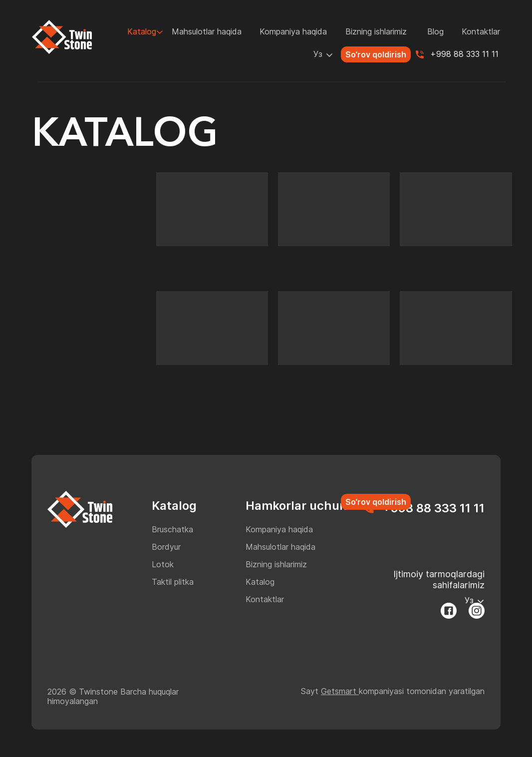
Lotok (163, 564)
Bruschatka (172, 529)
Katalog (142, 31)
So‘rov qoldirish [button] (376, 54)
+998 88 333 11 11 (464, 54)
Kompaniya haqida (293, 31)
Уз (318, 54)
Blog (435, 31)
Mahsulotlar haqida (207, 31)
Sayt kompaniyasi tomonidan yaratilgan (393, 691)
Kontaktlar (481, 31)
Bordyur (166, 547)
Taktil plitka (173, 582)
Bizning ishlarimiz (376, 31)
